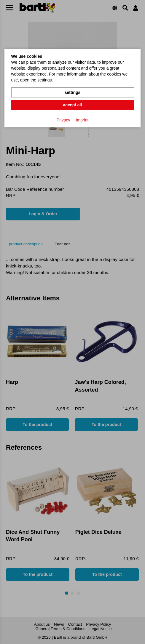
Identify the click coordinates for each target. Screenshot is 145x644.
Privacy (63, 120)
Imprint (82, 120)
